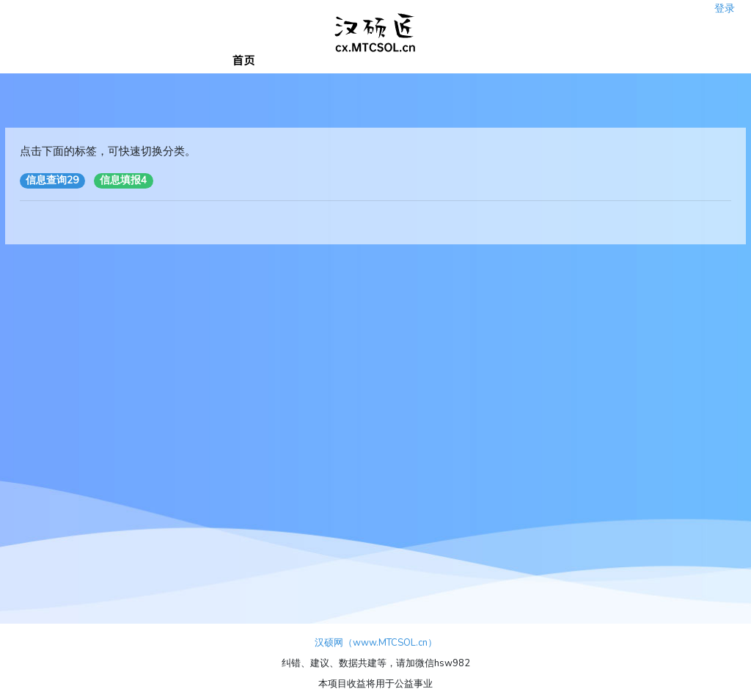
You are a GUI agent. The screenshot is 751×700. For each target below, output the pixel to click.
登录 (725, 4)
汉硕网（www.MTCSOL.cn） (376, 643)
